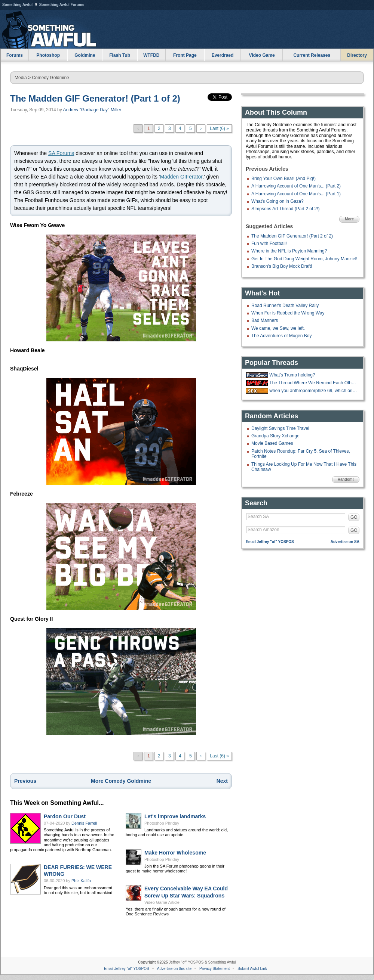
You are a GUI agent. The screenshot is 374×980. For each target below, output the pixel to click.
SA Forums (61, 153)
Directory (357, 55)
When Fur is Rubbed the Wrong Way (288, 313)
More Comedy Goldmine (121, 781)
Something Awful (17, 5)
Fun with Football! (269, 244)
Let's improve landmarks (175, 816)
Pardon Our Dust (65, 816)
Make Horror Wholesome (175, 853)
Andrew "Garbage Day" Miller (92, 110)
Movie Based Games (272, 443)
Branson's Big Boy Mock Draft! (282, 266)
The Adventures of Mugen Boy (281, 336)
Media (21, 78)
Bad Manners (265, 320)
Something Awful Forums (62, 5)
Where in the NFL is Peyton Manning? (289, 251)
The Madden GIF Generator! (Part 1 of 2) (95, 98)
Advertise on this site (174, 969)
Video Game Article (162, 902)
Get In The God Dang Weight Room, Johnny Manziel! (304, 259)
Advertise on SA (345, 542)
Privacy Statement (214, 969)
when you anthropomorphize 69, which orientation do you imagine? (313, 391)
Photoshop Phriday (162, 823)
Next (222, 781)
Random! (346, 479)
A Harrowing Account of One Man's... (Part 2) (296, 186)
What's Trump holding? (292, 375)
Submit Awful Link (252, 969)
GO (354, 517)
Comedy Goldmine (50, 78)
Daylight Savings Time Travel (280, 428)
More (349, 219)
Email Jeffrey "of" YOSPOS (270, 542)
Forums (15, 55)
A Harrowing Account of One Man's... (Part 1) (296, 194)
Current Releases (312, 55)
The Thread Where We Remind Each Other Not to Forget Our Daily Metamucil (313, 383)
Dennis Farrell (84, 823)
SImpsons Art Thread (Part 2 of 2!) (286, 209)
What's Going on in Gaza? (278, 201)
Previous (25, 781)
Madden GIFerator (181, 177)
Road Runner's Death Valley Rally (285, 306)
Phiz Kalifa (81, 881)
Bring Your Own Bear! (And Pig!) (283, 179)
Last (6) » (219, 128)
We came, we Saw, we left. (278, 328)
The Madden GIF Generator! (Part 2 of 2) (292, 236)
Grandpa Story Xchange (275, 436)
